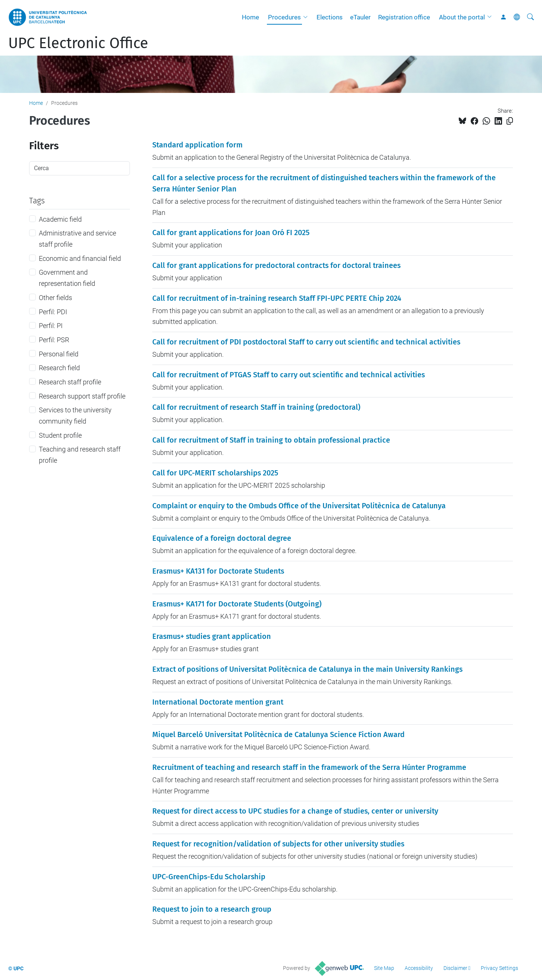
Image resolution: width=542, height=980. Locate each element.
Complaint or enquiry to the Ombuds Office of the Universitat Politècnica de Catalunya (299, 506)
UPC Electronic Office (78, 43)
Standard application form (197, 145)
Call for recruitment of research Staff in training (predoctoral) (256, 407)
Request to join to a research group (212, 909)
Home (250, 17)
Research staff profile (70, 382)
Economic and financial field (80, 258)
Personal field (59, 354)
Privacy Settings (499, 968)
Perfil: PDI (53, 312)
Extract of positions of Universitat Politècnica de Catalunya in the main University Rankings (307, 669)
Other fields (55, 298)
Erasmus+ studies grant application (212, 636)
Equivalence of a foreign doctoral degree (222, 538)
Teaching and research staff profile (80, 455)
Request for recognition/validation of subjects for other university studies (278, 844)
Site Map (384, 968)
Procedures (284, 17)
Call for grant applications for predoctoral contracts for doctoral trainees (276, 265)
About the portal (462, 17)
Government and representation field (67, 278)
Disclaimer (455, 968)
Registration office (404, 17)
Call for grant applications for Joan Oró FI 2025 (231, 232)
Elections (330, 17)
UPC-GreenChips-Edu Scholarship (209, 877)
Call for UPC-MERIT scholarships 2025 (215, 473)
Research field (59, 368)
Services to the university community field (75, 416)
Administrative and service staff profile (77, 239)
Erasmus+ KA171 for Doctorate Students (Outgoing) (237, 604)
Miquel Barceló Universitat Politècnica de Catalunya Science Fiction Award (278, 734)
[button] (307, 17)
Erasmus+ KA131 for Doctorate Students (218, 571)
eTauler (360, 17)
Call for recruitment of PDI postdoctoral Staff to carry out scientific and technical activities (306, 342)
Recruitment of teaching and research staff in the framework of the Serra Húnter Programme (309, 767)
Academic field (60, 219)
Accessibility (419, 968)
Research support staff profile (82, 396)
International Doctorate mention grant (218, 702)
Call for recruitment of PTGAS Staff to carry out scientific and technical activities (289, 375)
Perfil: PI (51, 326)
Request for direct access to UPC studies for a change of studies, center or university (295, 811)
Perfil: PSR (54, 340)
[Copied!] (510, 121)
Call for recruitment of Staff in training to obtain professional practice (271, 440)
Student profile (60, 435)
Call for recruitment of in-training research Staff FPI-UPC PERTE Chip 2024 (277, 298)
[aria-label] (530, 17)
